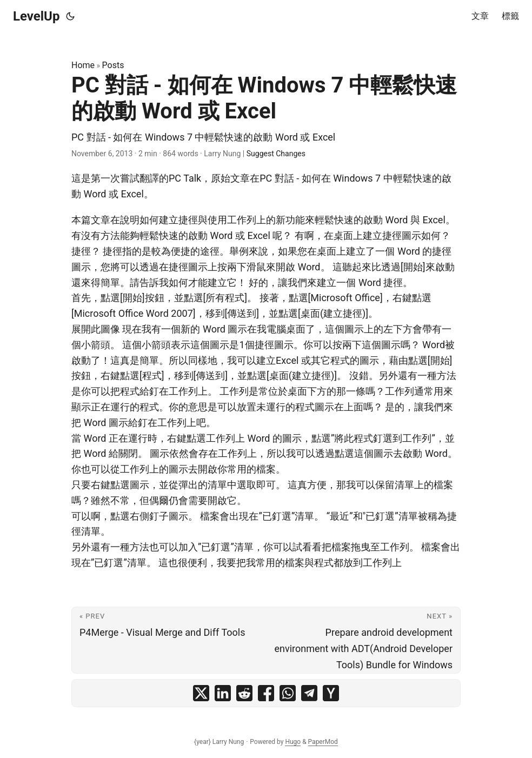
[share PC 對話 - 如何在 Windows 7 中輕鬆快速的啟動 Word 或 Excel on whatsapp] (288, 693)
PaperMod (323, 742)
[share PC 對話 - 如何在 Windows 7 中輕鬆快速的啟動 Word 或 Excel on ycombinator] (331, 693)
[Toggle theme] (70, 16)
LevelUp (36, 16)
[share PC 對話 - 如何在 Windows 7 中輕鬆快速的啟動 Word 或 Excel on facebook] (266, 693)
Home (83, 65)
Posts (113, 65)
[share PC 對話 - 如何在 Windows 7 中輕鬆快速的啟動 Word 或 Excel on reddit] (244, 693)
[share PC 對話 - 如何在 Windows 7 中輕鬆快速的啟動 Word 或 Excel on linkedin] (223, 693)
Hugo (293, 742)
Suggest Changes (276, 154)
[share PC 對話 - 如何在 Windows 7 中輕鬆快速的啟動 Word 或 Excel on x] (201, 693)
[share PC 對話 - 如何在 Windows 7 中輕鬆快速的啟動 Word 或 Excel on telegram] (309, 693)
